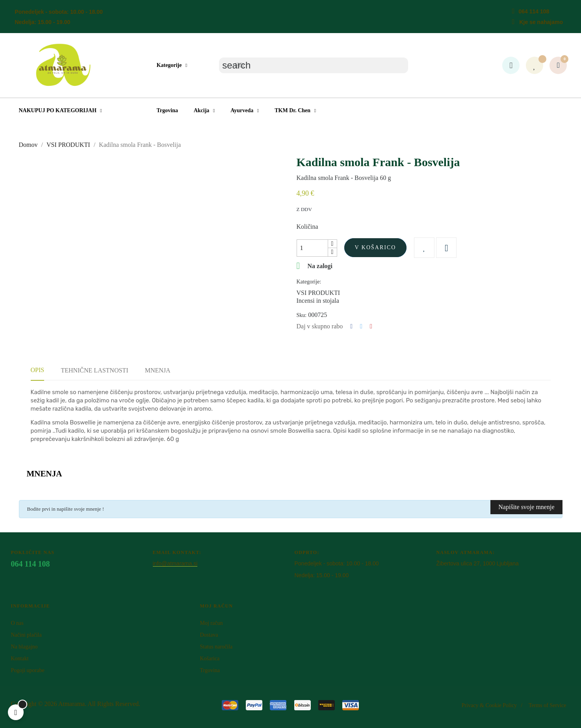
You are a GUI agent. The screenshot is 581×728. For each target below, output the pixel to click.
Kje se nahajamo (541, 22)
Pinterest (371, 326)
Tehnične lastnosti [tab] (94, 370)
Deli (351, 326)
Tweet (361, 326)
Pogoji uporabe (28, 670)
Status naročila (216, 647)
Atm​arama (72, 704)
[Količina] (312, 248)
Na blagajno (24, 647)
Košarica (210, 659)
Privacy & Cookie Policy (489, 705)
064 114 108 (534, 11)
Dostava (209, 635)
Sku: (302, 315)
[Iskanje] (314, 65)
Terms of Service (547, 705)
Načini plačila (26, 635)
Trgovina (210, 670)
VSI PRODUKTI (318, 293)
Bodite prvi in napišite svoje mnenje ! (66, 509)
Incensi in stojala (318, 301)
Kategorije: (309, 282)
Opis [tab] (38, 370)
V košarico (376, 247)
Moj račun (211, 623)
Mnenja (158, 370)
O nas (17, 623)
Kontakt (20, 659)
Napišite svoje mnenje (526, 507)
